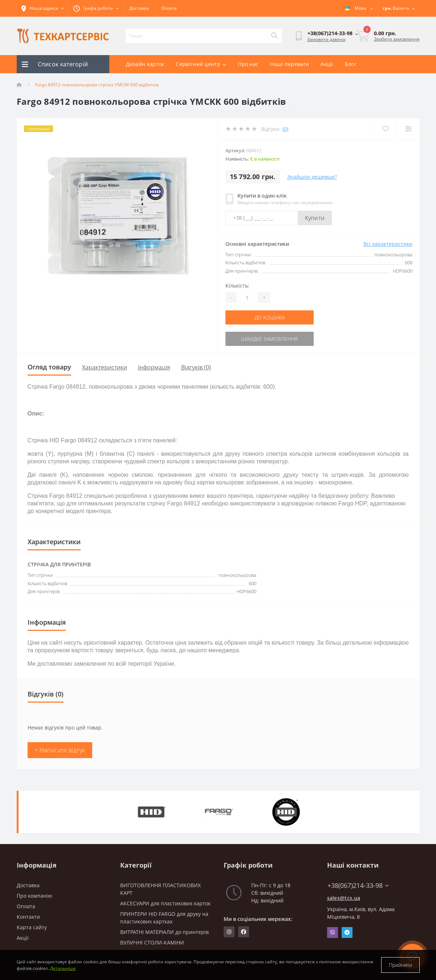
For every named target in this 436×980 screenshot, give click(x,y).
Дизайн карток (145, 64)
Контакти (28, 917)
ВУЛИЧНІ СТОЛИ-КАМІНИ (152, 942)
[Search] (274, 36)
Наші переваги (290, 64)
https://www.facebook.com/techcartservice (244, 932)
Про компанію (34, 896)
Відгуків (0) (196, 367)
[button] (96, 8)
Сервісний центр (201, 64)
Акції (327, 64)
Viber (333, 933)
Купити (315, 218)
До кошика (270, 317)
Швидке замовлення (269, 339)
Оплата (169, 8)
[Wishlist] (385, 129)
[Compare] (408, 129)
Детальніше (63, 968)
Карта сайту (32, 927)
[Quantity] (247, 298)
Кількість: (237, 286)
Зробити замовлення (397, 39)
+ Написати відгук (60, 750)
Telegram (347, 933)
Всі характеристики (388, 244)
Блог (351, 64)
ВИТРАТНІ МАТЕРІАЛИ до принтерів (164, 932)
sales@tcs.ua (344, 898)
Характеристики (105, 367)
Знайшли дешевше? (312, 177)
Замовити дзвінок (326, 39)
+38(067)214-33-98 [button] (358, 886)
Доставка (139, 8)
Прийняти (400, 965)
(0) (285, 129)
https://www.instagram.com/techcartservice (229, 932)
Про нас (248, 64)
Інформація (154, 367)
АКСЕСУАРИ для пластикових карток (165, 903)
